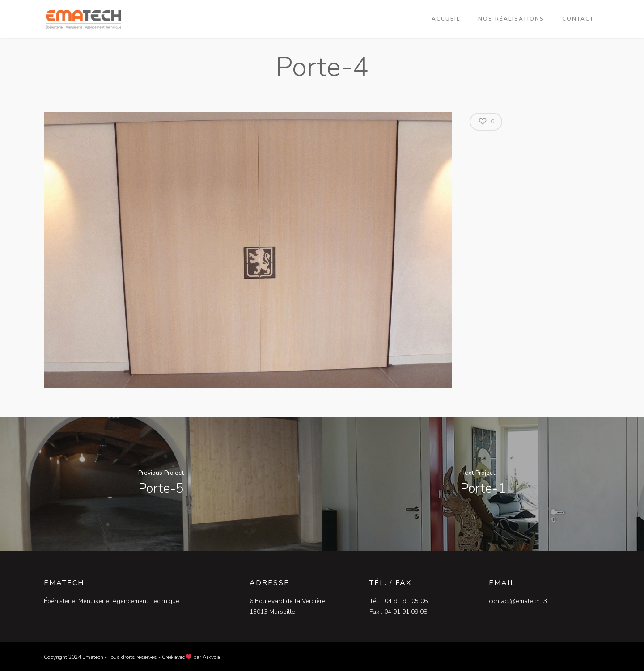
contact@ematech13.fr (521, 601)
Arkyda (211, 657)
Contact (578, 19)
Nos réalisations (511, 19)
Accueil (446, 19)
